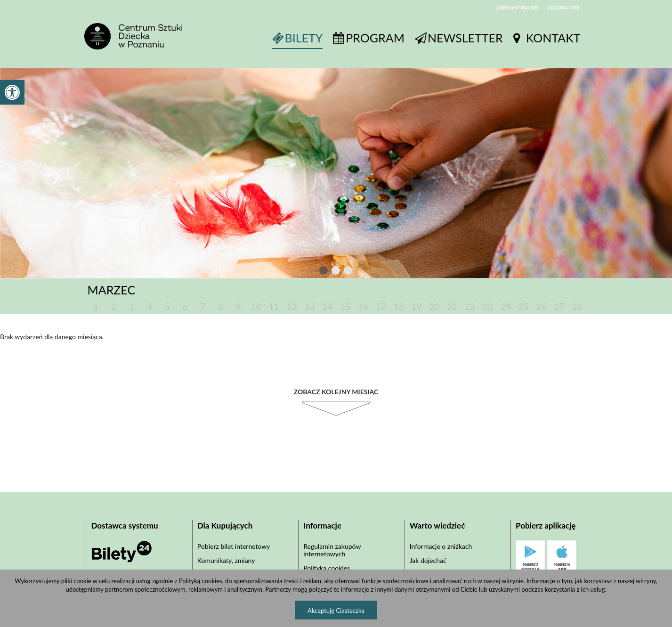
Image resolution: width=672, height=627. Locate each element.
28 (577, 306)
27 (559, 306)
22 (470, 306)
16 (363, 306)
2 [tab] (336, 272)
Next (366, 271)
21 (452, 306)
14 (327, 306)
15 (345, 306)
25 (524, 306)
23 (488, 306)
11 (274, 306)
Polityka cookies (327, 568)
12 (292, 306)
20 (434, 306)
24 (506, 306)
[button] (12, 92)
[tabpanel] (336, 173)
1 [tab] (324, 272)
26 (541, 306)
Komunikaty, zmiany (226, 560)
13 (310, 306)
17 (381, 306)
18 (399, 306)
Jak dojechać (428, 560)
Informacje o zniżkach (441, 546)
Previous (304, 271)
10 (256, 306)
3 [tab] (348, 272)
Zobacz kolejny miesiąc (336, 392)
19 (417, 306)
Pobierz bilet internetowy (234, 546)
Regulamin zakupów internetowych (332, 550)
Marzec (112, 290)
